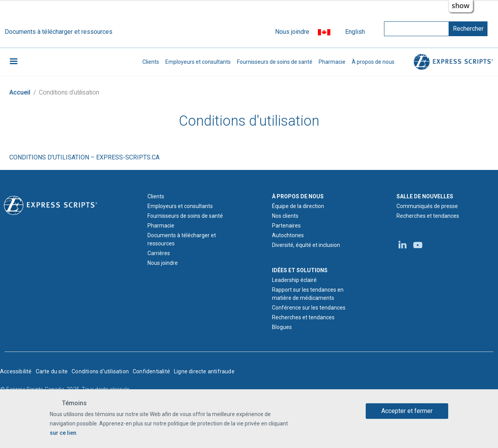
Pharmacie (332, 62)
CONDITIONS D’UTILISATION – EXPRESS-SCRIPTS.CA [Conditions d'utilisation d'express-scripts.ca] (84, 157)
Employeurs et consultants (198, 62)
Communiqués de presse (427, 206)
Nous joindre (292, 32)
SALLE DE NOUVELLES (425, 196)
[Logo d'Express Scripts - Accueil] (51, 205)
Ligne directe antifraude (204, 371)
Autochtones (288, 235)
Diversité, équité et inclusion (306, 245)
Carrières (159, 253)
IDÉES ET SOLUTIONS (300, 270)
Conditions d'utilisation (100, 371)
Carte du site (52, 371)
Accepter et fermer (407, 411)
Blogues (282, 327)
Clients (151, 62)
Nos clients (285, 216)
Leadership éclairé (294, 280)
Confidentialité (151, 371)
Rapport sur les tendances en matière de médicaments (308, 294)
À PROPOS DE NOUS (298, 196)
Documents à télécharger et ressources (59, 32)
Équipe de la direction (298, 206)
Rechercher (468, 29)
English (355, 32)
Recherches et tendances (303, 317)
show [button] (461, 5)
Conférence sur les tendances (309, 308)
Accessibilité (16, 371)
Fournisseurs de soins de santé (275, 62)
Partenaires (286, 226)
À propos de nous (373, 62)
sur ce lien (63, 433)
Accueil (20, 92)
